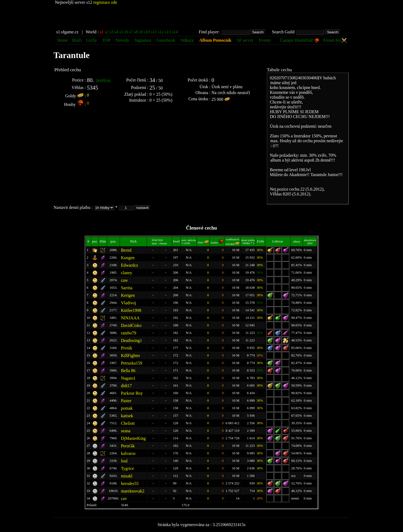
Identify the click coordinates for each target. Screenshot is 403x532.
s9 (141, 32)
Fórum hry (335, 40)
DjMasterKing (133, 438)
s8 (136, 32)
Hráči (77, 40)
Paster (126, 401)
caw (124, 280)
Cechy (92, 40)
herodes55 (130, 483)
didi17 (126, 386)
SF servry (245, 40)
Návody (123, 40)
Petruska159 (131, 363)
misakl (127, 476)
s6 (126, 32)
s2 (107, 32)
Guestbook (166, 40)
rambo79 (128, 333)
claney (126, 273)
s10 (147, 32)
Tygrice (127, 468)
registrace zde (105, 2)
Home (63, 40)
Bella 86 (128, 371)
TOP (107, 40)
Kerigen (128, 295)
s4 (116, 32)
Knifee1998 (131, 310)
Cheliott (128, 423)
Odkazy (187, 40)
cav (124, 499)
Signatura (143, 40)
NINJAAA (130, 318)
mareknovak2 (132, 491)
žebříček (103, 81)
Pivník (126, 348)
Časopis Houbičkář (300, 40)
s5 (121, 32)
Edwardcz (129, 265)
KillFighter (130, 356)
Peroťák (128, 446)
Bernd (126, 250)
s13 (168, 32)
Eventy (265, 40)
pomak (127, 408)
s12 (161, 32)
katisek (127, 416)
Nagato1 (128, 378)
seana (126, 431)
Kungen (128, 258)
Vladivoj (128, 303)
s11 (154, 32)
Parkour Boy (132, 393)
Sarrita (127, 288)
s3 (111, 32)
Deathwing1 (131, 340)
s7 (131, 32)
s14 (175, 32)
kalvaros (128, 453)
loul (124, 461)
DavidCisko (131, 325)
